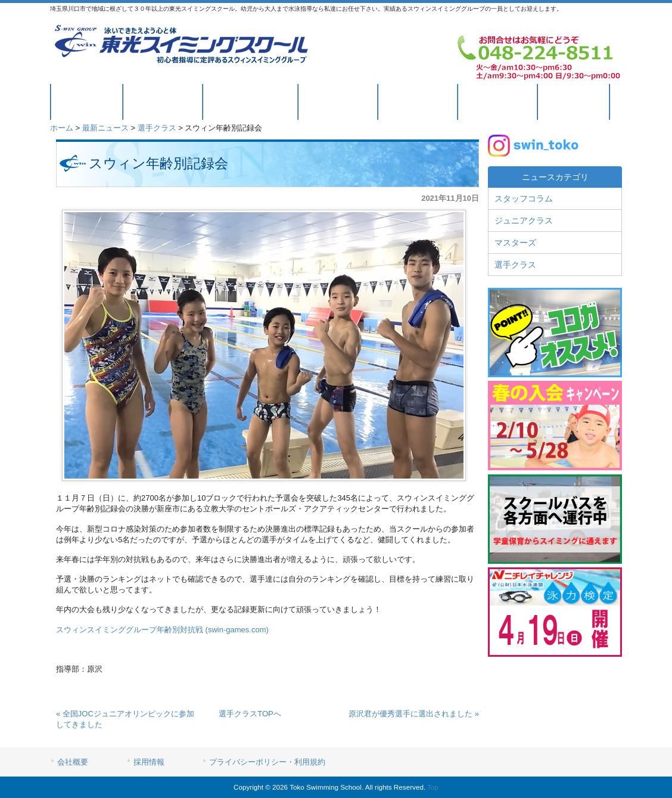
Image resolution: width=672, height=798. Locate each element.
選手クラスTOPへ (250, 714)
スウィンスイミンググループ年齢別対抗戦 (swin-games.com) (162, 630)
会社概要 (73, 762)
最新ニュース (105, 128)
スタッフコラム (524, 198)
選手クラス (157, 128)
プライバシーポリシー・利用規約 (267, 762)
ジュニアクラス (524, 221)
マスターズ (515, 243)
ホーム (62, 128)
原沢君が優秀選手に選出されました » (414, 714)
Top (433, 787)
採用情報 (149, 762)
